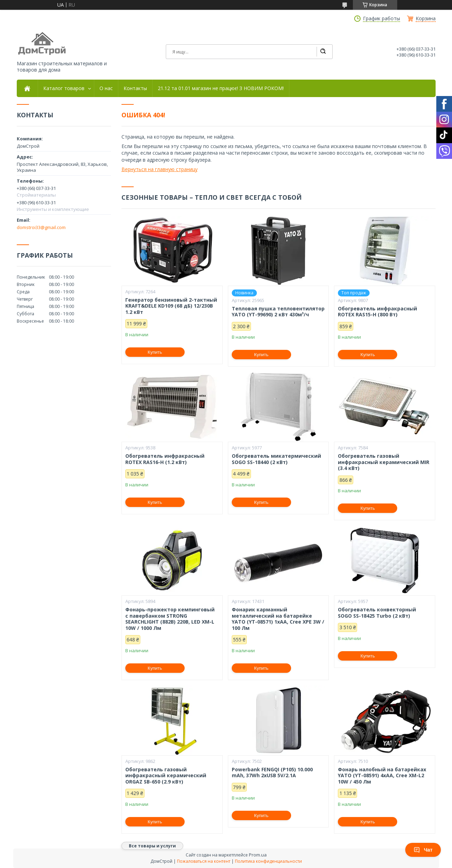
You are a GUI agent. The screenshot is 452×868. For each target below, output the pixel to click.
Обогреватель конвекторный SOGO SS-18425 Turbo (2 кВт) (377, 613)
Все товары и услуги (152, 846)
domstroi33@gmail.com (41, 227)
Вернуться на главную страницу (160, 169)
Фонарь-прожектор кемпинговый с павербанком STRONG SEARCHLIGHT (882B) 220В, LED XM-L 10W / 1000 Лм (170, 619)
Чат (423, 850)
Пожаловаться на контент (204, 861)
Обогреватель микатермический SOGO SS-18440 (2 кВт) (276, 459)
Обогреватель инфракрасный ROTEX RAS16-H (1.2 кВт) (165, 459)
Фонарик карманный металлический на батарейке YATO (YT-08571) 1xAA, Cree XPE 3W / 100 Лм (278, 619)
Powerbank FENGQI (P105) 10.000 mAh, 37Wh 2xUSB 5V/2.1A (272, 773)
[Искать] (323, 52)
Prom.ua (258, 855)
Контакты (135, 88)
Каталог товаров (64, 88)
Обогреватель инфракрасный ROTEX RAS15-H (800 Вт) (377, 312)
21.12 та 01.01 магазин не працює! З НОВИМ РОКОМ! (221, 88)
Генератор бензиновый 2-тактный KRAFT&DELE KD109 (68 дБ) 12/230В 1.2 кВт (171, 306)
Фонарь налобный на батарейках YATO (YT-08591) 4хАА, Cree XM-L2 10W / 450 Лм (382, 776)
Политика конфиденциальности (268, 861)
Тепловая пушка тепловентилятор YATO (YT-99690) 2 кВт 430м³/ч (278, 312)
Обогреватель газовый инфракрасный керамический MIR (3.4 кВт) (384, 462)
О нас (106, 88)
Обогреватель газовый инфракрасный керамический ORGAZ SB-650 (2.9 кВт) (166, 776)
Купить (155, 352)
